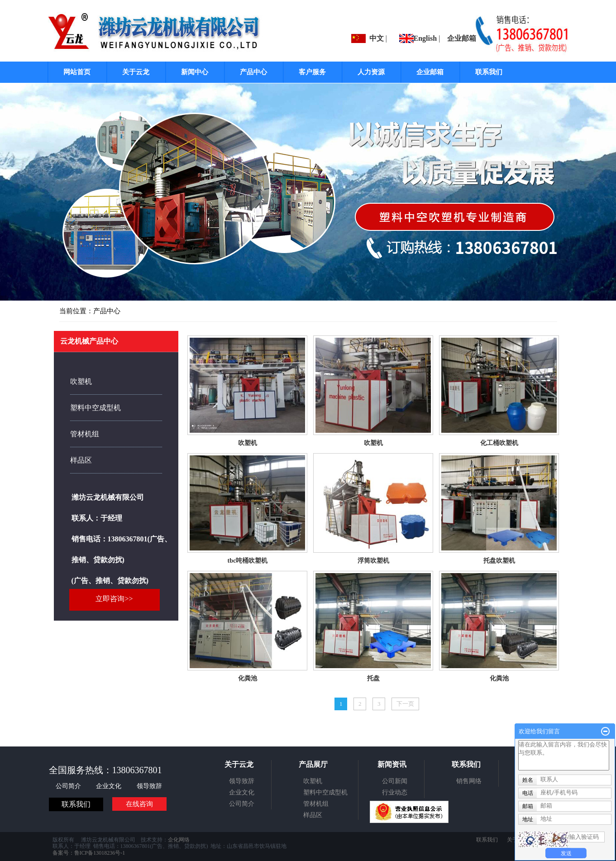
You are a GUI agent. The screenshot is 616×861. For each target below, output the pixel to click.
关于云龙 (136, 72)
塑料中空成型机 (96, 408)
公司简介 (69, 786)
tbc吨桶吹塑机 (247, 561)
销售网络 (469, 781)
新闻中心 (195, 72)
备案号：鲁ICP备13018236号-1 (89, 853)
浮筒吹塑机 (373, 561)
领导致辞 (149, 786)
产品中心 (253, 72)
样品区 (81, 460)
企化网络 (179, 840)
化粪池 (248, 678)
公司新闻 (395, 781)
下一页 (405, 704)
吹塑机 (248, 443)
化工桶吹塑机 (499, 443)
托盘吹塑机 (499, 561)
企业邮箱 (462, 38)
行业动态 (395, 792)
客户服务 (312, 72)
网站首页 (77, 72)
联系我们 (489, 72)
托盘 (373, 678)
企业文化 (110, 786)
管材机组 (85, 434)
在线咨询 (139, 804)
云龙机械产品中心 (89, 341)
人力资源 (371, 72)
